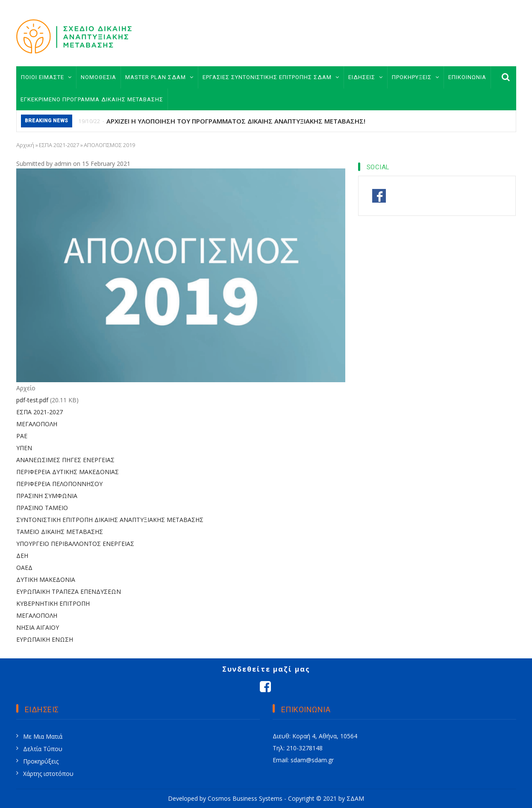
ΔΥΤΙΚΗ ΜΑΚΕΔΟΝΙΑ (46, 579)
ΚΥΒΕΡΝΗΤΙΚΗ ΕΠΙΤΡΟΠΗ (53, 603)
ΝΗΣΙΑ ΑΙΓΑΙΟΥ (38, 627)
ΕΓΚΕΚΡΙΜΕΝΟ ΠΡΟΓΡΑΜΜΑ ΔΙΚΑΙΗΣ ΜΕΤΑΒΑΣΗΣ (92, 99)
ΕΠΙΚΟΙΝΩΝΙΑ (467, 77)
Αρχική (25, 145)
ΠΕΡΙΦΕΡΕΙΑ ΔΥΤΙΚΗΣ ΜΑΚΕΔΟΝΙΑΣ (68, 472)
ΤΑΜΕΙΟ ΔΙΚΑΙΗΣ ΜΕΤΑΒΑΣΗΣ (60, 532)
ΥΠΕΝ (24, 448)
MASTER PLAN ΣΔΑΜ (159, 77)
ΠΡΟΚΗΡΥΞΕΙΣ (416, 77)
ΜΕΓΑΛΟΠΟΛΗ (37, 424)
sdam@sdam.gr (312, 760)
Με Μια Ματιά (43, 736)
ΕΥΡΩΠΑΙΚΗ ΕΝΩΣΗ (45, 639)
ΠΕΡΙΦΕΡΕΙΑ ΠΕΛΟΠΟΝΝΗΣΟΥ (59, 484)
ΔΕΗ (22, 556)
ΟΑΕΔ (24, 568)
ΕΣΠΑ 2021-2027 (59, 145)
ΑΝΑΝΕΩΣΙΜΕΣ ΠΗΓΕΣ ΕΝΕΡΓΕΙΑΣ (65, 460)
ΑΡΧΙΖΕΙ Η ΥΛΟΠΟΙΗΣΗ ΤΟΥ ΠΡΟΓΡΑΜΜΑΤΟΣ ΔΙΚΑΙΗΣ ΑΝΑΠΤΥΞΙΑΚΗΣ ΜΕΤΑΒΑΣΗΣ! (236, 121)
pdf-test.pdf (32, 400)
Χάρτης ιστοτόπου (48, 774)
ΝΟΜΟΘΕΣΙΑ (98, 77)
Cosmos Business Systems (245, 798)
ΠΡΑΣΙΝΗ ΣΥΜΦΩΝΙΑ (47, 496)
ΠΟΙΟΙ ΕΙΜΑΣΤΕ (46, 77)
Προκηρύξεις (41, 761)
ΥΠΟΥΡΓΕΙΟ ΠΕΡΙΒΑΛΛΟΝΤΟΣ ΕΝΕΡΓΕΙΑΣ (75, 544)
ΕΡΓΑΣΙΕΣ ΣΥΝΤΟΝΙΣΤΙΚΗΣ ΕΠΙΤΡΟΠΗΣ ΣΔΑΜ (271, 77)
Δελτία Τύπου (43, 749)
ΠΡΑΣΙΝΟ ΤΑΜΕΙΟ (42, 508)
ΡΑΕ (22, 436)
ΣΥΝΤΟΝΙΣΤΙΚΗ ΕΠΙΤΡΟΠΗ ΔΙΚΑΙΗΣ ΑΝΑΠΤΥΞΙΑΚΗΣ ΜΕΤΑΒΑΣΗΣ (110, 520)
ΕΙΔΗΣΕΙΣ (366, 77)
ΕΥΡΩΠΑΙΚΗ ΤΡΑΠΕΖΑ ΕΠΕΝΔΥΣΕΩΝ (69, 591)
